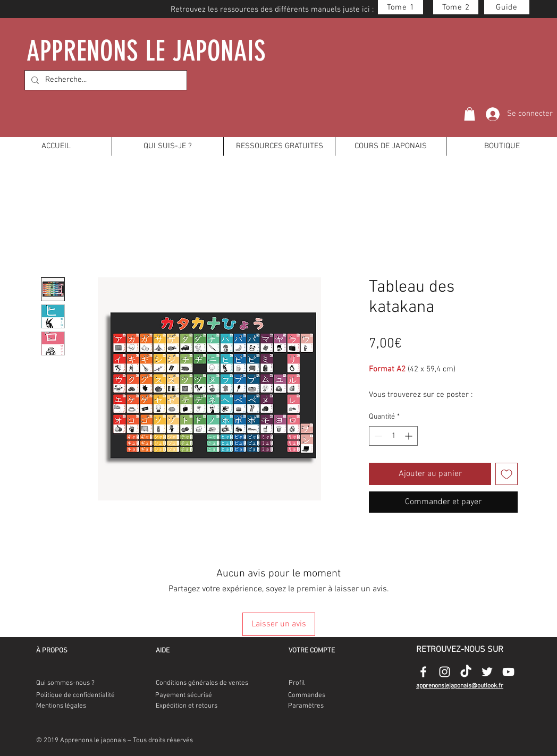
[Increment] (410, 436)
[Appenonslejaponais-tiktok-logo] (466, 672)
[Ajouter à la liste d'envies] (507, 474)
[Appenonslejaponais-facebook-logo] (423, 672)
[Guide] (507, 7)
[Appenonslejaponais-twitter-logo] (487, 672)
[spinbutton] (393, 436)
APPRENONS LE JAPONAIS (147, 51)
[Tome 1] (400, 7)
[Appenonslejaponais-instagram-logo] (445, 672)
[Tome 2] (456, 7)
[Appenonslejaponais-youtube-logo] (508, 672)
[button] (470, 114)
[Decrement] (377, 436)
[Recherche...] (105, 80)
